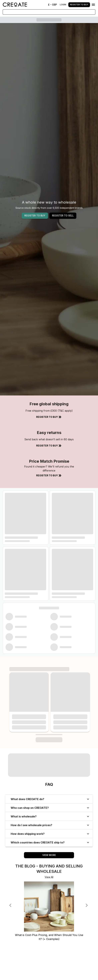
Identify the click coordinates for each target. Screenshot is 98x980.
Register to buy (79, 5)
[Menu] (93, 5)
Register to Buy (49, 417)
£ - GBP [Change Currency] (52, 5)
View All (49, 877)
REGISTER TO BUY (35, 215)
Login (63, 5)
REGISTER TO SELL (63, 215)
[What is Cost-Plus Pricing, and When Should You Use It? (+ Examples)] (49, 931)
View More (49, 855)
